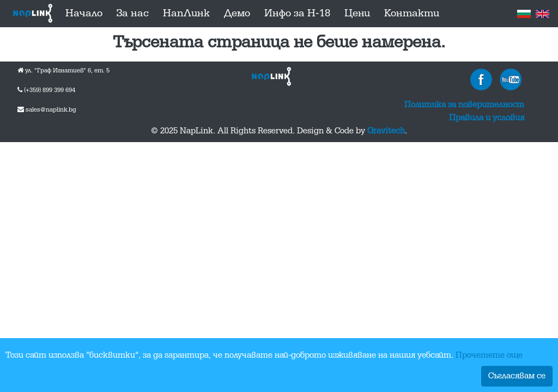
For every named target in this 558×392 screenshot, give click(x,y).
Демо (237, 14)
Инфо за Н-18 (297, 14)
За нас (133, 14)
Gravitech (386, 131)
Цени (357, 14)
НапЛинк (186, 14)
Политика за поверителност (464, 105)
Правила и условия (487, 118)
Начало (84, 14)
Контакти (412, 14)
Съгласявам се (517, 376)
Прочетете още (489, 356)
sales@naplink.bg (51, 110)
